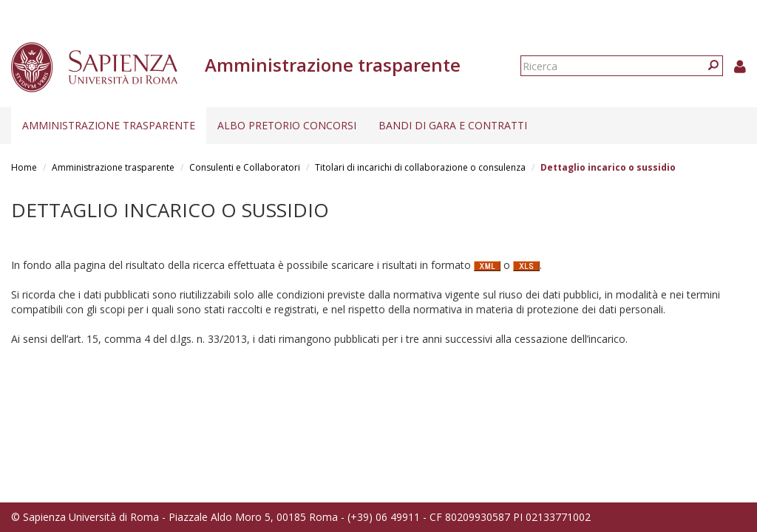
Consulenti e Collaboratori (245, 167)
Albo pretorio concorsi (287, 125)
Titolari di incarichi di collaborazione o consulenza (420, 167)
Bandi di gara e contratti (453, 125)
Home (24, 167)
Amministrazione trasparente (109, 125)
